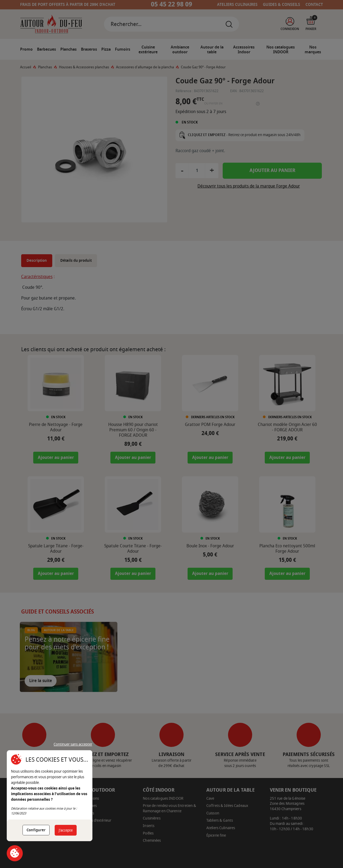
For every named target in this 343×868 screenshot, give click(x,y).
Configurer (36, 830)
